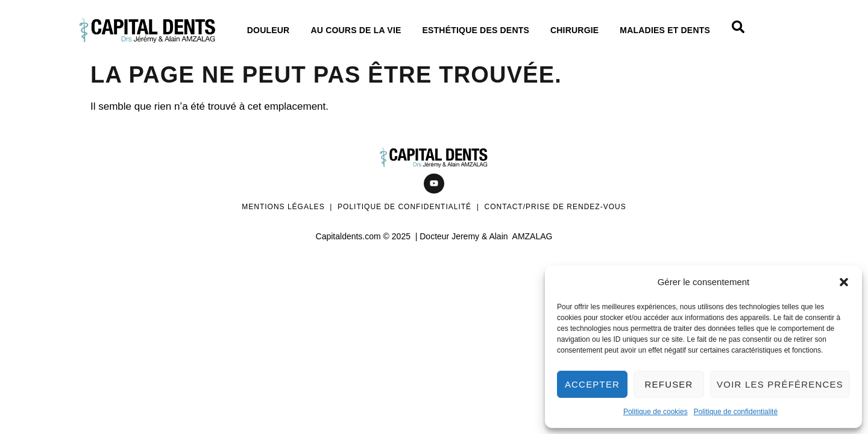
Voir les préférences (780, 384)
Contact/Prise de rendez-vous (555, 207)
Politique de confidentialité (736, 412)
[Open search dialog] (738, 30)
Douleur (272, 30)
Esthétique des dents (479, 30)
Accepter (592, 384)
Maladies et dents (668, 30)
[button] (844, 282)
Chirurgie (577, 30)
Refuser (669, 384)
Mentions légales (283, 207)
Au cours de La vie (359, 30)
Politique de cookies (656, 412)
